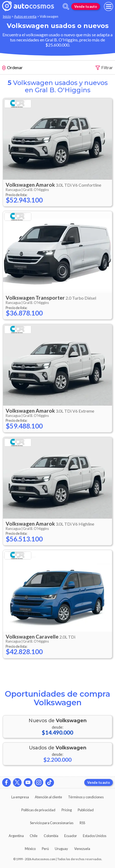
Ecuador (71, 836)
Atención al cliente (48, 797)
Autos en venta (25, 16)
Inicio (7, 16)
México (30, 849)
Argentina (16, 836)
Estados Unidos (95, 836)
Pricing (67, 810)
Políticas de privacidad (38, 810)
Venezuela (82, 849)
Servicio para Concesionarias (52, 823)
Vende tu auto (86, 6)
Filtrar (104, 68)
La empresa (20, 797)
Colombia (51, 836)
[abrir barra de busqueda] (66, 7)
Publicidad (86, 810)
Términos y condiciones (86, 797)
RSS (82, 823)
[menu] (109, 6)
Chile (34, 836)
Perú (45, 849)
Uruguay (61, 849)
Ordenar (12, 68)
